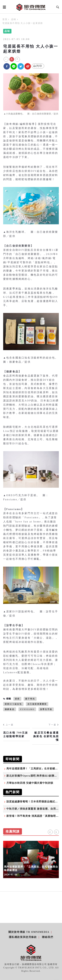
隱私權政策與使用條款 (23, 937)
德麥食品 (10, 709)
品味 (14, 19)
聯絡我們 (48, 937)
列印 (38, 66)
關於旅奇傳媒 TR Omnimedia (29, 932)
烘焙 (17, 699)
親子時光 (30, 699)
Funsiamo (27, 709)
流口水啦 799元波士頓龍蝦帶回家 (16, 734)
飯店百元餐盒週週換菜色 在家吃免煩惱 (46, 736)
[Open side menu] (4, 7)
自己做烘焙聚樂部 (37, 704)
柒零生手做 (46, 709)
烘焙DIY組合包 (13, 704)
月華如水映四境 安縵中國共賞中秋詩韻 (30, 783)
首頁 (5, 19)
